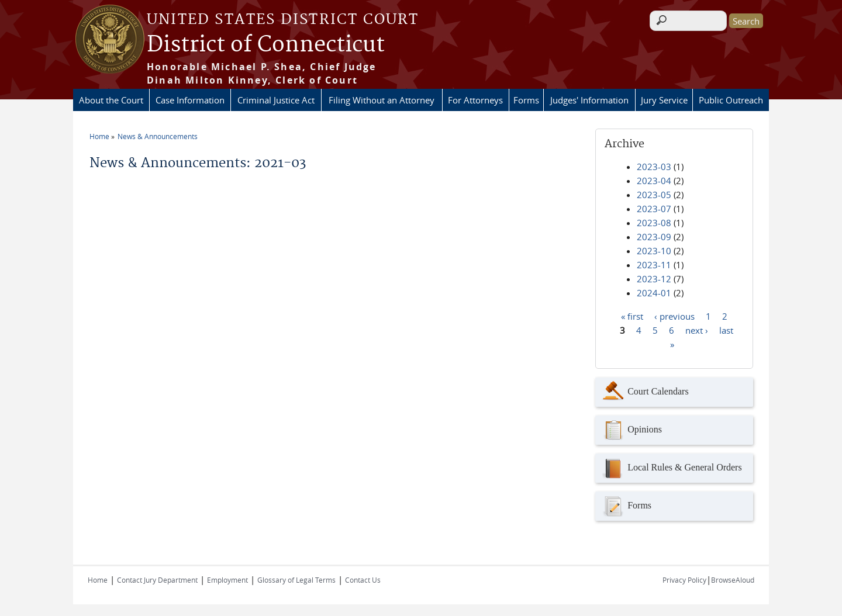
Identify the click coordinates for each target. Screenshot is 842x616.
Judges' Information (589, 100)
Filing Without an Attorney (382, 100)
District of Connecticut (266, 45)
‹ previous (674, 316)
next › (697, 330)
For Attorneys (475, 100)
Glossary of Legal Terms (296, 580)
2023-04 (654, 181)
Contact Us (363, 580)
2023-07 (654, 209)
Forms (526, 100)
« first (632, 316)
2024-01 (654, 293)
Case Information (190, 100)
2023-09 (654, 237)
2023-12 (654, 279)
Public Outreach (731, 100)
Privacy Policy (684, 580)
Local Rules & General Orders (671, 468)
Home (99, 136)
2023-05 (654, 195)
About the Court (111, 100)
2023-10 (654, 251)
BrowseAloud (733, 580)
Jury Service (664, 100)
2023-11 (654, 265)
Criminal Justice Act (276, 100)
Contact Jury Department (157, 580)
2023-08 (654, 223)
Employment (227, 580)
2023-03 (654, 167)
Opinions (631, 430)
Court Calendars (645, 392)
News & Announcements (158, 136)
